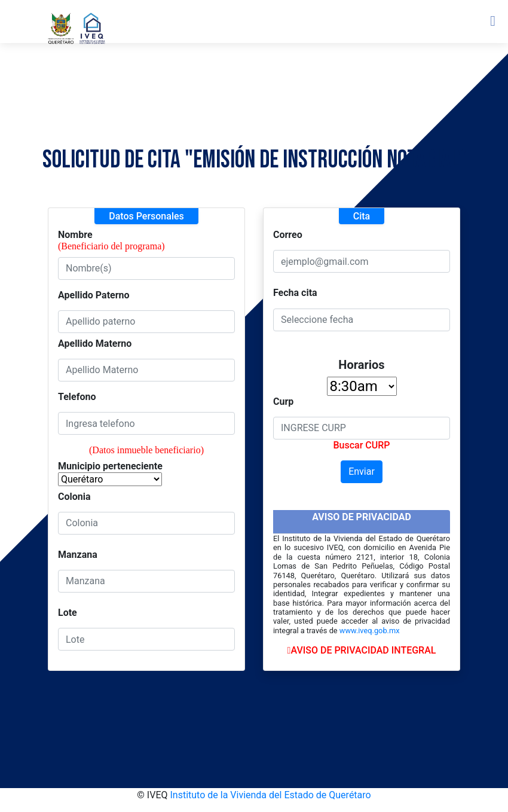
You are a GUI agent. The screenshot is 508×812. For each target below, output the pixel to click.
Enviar (362, 471)
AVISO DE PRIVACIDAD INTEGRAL (362, 650)
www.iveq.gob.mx (370, 631)
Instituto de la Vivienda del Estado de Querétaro (270, 795)
